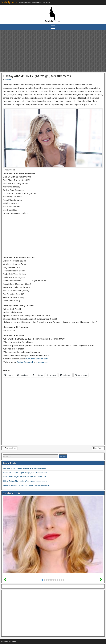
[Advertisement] (53, 51)
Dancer (8, 80)
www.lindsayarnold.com (37, 359)
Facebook (29, 362)
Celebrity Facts (9, 2)
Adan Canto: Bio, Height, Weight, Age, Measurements (25, 477)
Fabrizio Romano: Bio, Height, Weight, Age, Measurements (27, 485)
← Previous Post (9, 448)
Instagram (42, 362)
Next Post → (98, 448)
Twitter (20, 362)
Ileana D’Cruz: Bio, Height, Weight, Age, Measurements (25, 473)
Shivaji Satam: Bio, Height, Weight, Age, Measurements (25, 481)
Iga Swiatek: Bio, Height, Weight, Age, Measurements (24, 468)
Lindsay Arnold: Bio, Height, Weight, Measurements (37, 76)
